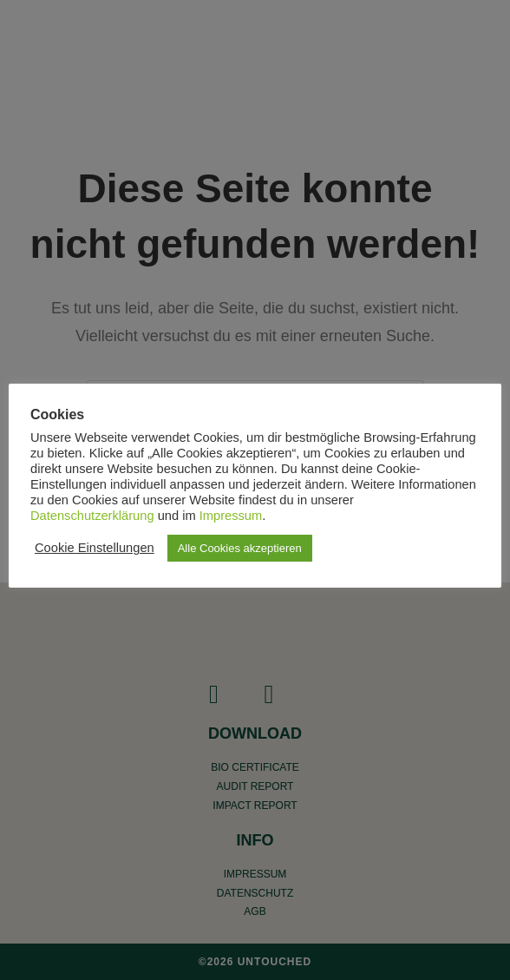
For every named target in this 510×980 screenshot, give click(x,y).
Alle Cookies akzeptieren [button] (240, 548)
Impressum (231, 516)
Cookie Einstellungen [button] (95, 548)
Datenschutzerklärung (92, 516)
